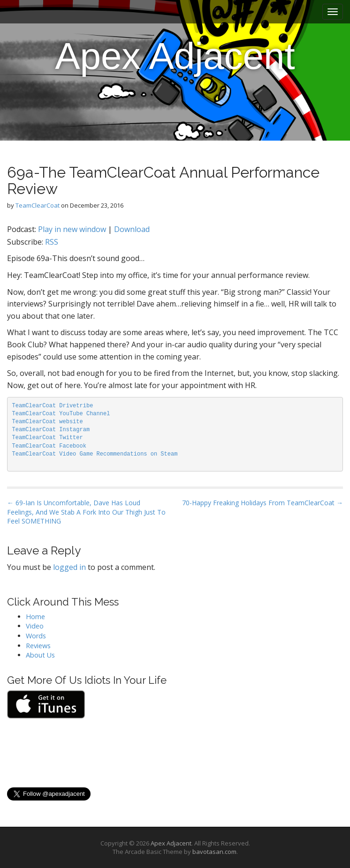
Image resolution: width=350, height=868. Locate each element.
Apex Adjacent (175, 56)
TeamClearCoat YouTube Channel (61, 414)
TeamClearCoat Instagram (51, 430)
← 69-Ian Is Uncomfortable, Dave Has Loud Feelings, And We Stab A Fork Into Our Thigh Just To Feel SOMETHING (86, 512)
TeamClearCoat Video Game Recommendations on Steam (95, 454)
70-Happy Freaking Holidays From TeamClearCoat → (262, 503)
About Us (40, 655)
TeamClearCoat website (48, 422)
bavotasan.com (214, 852)
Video (35, 626)
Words (36, 636)
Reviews (38, 646)
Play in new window (72, 229)
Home (35, 617)
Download (132, 229)
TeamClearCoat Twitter (48, 438)
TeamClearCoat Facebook (49, 446)
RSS (52, 242)
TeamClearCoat (38, 205)
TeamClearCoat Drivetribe (53, 406)
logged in (69, 567)
